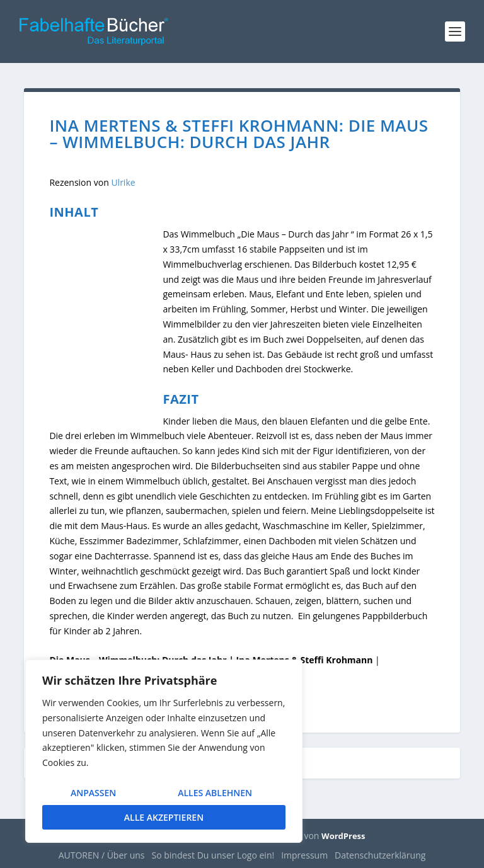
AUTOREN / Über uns (102, 855)
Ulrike (123, 182)
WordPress (343, 836)
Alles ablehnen (215, 793)
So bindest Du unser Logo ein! (213, 855)
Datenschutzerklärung (380, 855)
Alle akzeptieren (164, 817)
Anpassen (93, 793)
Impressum (304, 855)
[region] (164, 751)
